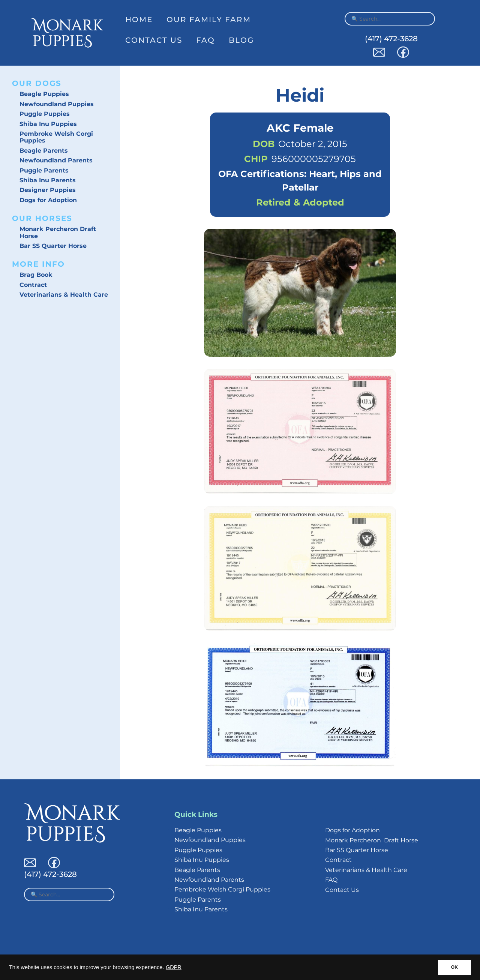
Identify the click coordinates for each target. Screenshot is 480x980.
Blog (241, 40)
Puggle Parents (44, 170)
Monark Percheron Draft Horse (58, 232)
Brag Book (36, 275)
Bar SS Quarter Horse (53, 246)
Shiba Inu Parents (48, 180)
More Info (38, 264)
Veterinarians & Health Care (64, 295)
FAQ (205, 40)
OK (454, 967)
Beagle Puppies (44, 94)
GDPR (174, 967)
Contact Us (154, 40)
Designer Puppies (48, 190)
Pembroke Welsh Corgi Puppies (56, 137)
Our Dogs (37, 83)
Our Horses (42, 218)
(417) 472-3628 (391, 39)
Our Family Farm (209, 20)
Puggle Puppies (45, 114)
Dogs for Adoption (48, 200)
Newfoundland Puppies (57, 104)
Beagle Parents (44, 151)
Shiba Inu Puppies (48, 124)
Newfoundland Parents (56, 160)
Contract (33, 285)
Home (139, 20)
